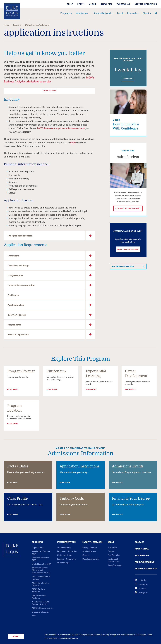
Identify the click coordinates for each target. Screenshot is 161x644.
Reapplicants (14, 325)
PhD (34, 616)
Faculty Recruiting (145, 562)
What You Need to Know (128, 249)
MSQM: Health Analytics (42, 608)
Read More (13, 389)
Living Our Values (115, 565)
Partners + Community (67, 559)
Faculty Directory (90, 548)
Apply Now (128, 79)
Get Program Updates (123, 267)
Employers (107, 4)
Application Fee (16, 305)
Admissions (82, 13)
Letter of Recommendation (21, 285)
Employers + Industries (67, 551)
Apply (70, 4)
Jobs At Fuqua (142, 555)
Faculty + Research (127, 13)
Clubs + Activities (65, 555)
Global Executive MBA (42, 564)
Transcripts (13, 256)
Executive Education (41, 612)
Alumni (93, 4)
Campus (111, 551)
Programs (65, 13)
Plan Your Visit (114, 555)
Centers (86, 555)
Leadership (112, 548)
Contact (139, 542)
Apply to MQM (49, 91)
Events (81, 4)
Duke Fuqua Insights (91, 559)
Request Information (146, 4)
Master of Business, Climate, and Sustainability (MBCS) (41, 570)
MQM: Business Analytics (36, 25)
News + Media (142, 549)
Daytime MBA (38, 548)
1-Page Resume (15, 276)
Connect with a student (128, 209)
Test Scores (13, 295)
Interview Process (17, 315)
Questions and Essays (19, 266)
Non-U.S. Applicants (18, 335)
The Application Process (20, 236)
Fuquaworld (123, 4)
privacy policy (73, 638)
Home (7, 25)
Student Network (102, 13)
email (73, 143)
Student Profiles (64, 548)
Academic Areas (89, 551)
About (146, 13)
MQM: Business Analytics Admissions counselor (61, 128)
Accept (16, 636)
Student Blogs (63, 563)
